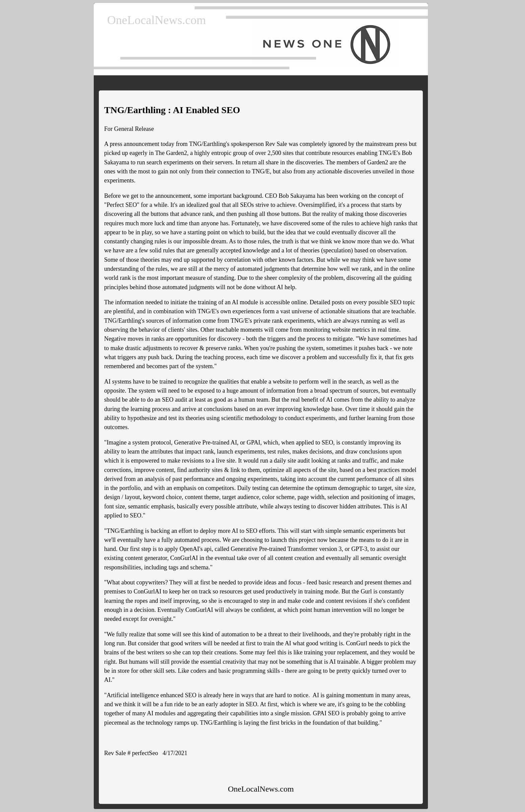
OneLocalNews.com (157, 20)
